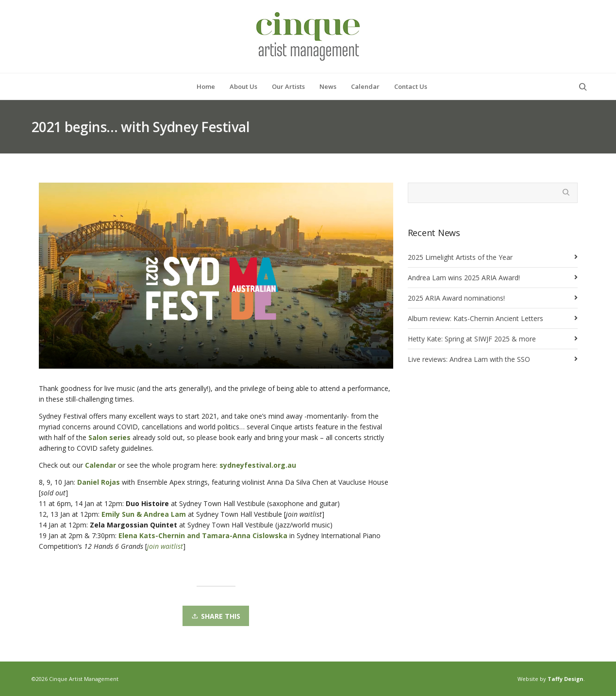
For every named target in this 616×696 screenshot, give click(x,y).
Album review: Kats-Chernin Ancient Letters (475, 318)
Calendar (100, 465)
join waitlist (165, 546)
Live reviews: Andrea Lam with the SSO (469, 359)
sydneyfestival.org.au (258, 465)
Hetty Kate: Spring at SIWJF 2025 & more (472, 339)
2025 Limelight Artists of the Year (460, 257)
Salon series (109, 437)
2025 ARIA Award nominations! (456, 298)
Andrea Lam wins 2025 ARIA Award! (464, 278)
